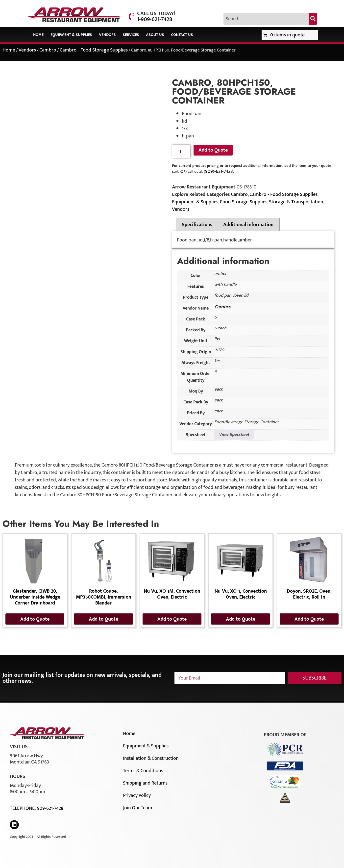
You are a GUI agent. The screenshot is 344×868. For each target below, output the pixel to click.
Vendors (107, 35)
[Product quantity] (181, 151)
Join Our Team (137, 808)
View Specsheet (234, 435)
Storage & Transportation (296, 202)
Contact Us (182, 35)
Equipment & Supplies (71, 35)
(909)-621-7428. (219, 171)
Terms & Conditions (143, 771)
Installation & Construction (151, 758)
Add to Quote (213, 150)
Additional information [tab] (248, 225)
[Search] (313, 19)
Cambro (48, 50)
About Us (155, 35)
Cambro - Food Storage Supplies (94, 50)
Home (38, 35)
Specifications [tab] (197, 225)
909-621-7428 (50, 808)
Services (131, 35)
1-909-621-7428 (155, 19)
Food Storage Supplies (244, 202)
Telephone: (24, 808)
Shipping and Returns (145, 783)
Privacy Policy (137, 795)
